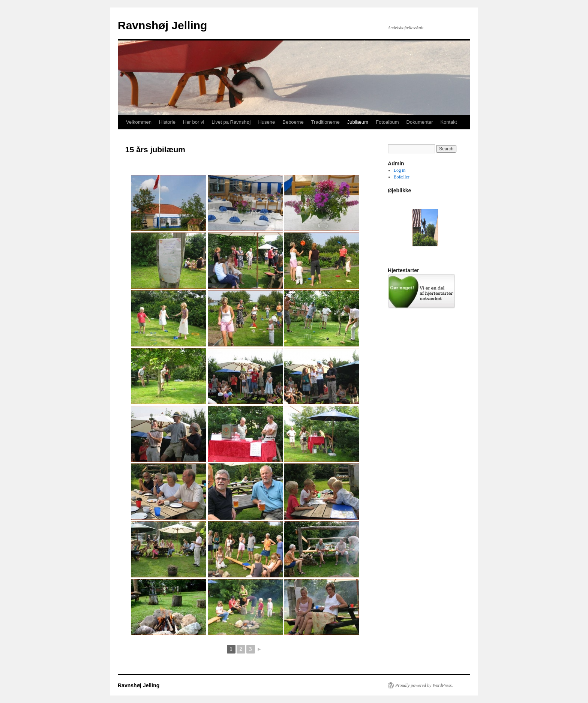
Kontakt (448, 122)
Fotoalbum (387, 122)
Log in (400, 170)
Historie (167, 122)
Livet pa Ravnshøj (231, 122)
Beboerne (293, 122)
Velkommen (139, 122)
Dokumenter (420, 122)
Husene (266, 122)
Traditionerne (325, 122)
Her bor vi (193, 122)
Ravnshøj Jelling (162, 25)
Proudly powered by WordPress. (424, 685)
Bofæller (402, 177)
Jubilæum (358, 122)
